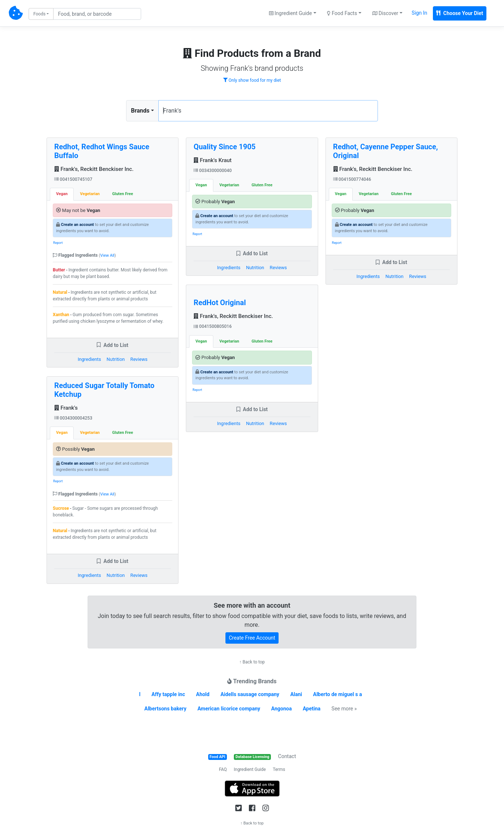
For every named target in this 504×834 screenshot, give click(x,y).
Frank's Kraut (213, 160)
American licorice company (229, 709)
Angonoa (282, 709)
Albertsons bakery (165, 709)
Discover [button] (385, 13)
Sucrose (61, 508)
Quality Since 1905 (225, 147)
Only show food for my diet (252, 80)
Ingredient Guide (250, 769)
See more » (344, 709)
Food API (218, 757)
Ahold (203, 694)
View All (107, 255)
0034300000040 (213, 171)
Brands (140, 111)
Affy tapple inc (168, 694)
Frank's (66, 408)
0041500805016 (213, 326)
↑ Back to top (252, 662)
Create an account (77, 225)
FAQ (223, 769)
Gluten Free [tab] (123, 194)
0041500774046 (352, 179)
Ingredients (89, 359)
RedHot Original (220, 303)
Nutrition (116, 359)
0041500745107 (73, 179)
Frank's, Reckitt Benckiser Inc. (94, 169)
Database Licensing (253, 757)
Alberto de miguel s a (337, 694)
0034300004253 (73, 418)
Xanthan (61, 315)
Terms (279, 769)
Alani (296, 694)
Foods (39, 14)
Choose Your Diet (460, 13)
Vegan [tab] (62, 194)
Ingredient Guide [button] (290, 13)
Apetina (312, 709)
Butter (59, 270)
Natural (60, 292)
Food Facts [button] (342, 13)
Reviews (139, 359)
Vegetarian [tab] (90, 194)
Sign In (419, 13)
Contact (287, 756)
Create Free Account (252, 638)
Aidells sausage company (250, 694)
